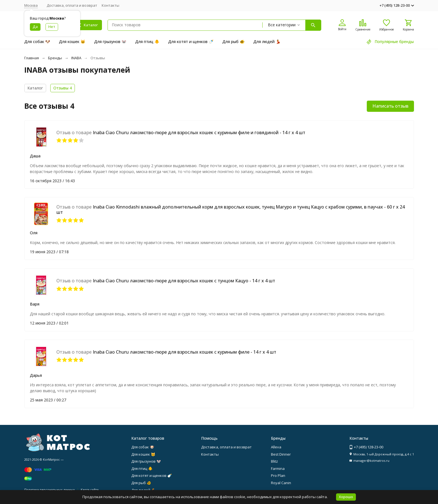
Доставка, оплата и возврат (72, 5)
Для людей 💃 (267, 42)
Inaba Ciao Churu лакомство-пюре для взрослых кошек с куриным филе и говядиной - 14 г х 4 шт (199, 132)
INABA (76, 58)
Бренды (55, 58)
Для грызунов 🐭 (110, 42)
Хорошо (346, 497)
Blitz (274, 461)
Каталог (35, 88)
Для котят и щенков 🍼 (191, 42)
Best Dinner (281, 454)
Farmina (278, 468)
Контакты (110, 5)
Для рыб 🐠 (233, 42)
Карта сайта (90, 490)
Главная (32, 58)
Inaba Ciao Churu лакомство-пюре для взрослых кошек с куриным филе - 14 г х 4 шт (185, 352)
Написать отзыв (390, 106)
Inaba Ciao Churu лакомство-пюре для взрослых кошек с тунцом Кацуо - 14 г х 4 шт (184, 281)
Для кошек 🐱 (72, 42)
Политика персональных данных (50, 490)
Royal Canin (281, 483)
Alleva (276, 447)
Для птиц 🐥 (147, 42)
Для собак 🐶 (37, 42)
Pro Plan (278, 475)
